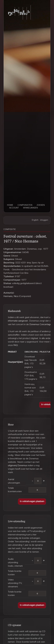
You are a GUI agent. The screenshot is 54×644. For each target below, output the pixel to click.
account (14, 208)
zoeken (41, 205)
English (35, 220)
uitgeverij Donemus (17, 466)
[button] (32, 502)
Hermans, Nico (11, 296)
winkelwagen (31, 208)
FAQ (16, 345)
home (10, 205)
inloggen (44, 220)
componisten (25, 205)
